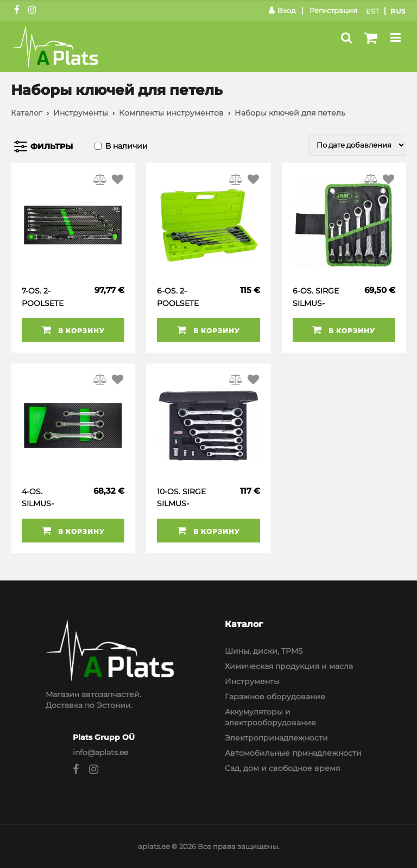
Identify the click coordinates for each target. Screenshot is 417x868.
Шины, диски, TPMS (264, 651)
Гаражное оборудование (275, 697)
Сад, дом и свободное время (282, 768)
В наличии (127, 146)
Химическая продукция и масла (289, 666)
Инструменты (81, 113)
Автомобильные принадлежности (293, 753)
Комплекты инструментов (171, 113)
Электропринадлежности (276, 738)
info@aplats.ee (100, 752)
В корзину (73, 330)
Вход (282, 10)
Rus (398, 11)
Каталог (27, 113)
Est (373, 11)
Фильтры (52, 146)
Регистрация (333, 10)
